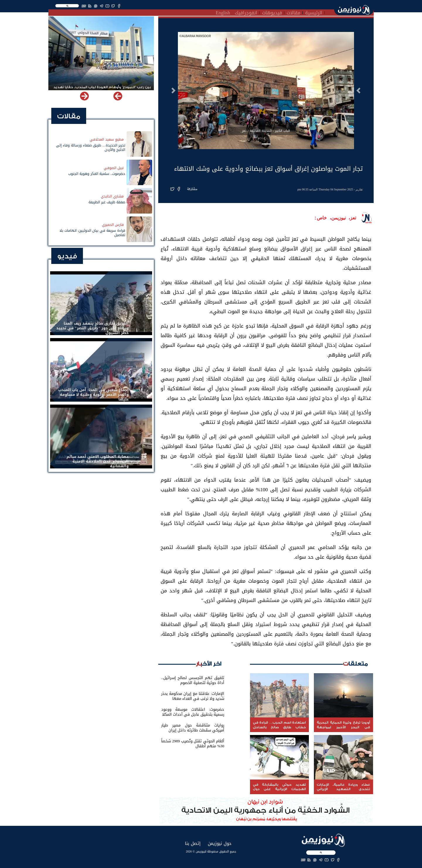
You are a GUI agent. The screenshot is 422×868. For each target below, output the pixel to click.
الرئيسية (314, 12)
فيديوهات (272, 12)
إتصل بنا (193, 843)
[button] (358, 91)
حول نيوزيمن (220, 843)
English (223, 12)
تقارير (359, 189)
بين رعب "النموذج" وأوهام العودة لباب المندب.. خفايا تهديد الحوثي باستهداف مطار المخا (102, 90)
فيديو (67, 256)
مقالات (293, 12)
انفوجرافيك (246, 12)
